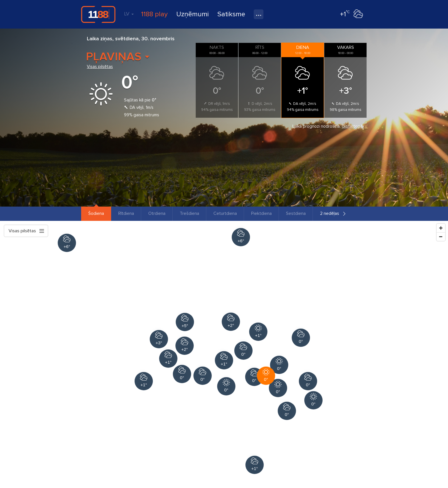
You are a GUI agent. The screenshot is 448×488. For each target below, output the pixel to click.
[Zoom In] (441, 228)
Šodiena (96, 213)
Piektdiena (261, 213)
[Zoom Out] (441, 237)
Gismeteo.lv (353, 126)
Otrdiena (157, 213)
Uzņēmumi (193, 14)
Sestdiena (296, 213)
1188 (98, 14)
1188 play (154, 14)
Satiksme (231, 14)
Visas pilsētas (100, 67)
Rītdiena (126, 213)
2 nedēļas (330, 213)
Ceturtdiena (225, 213)
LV (129, 14)
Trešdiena (189, 213)
